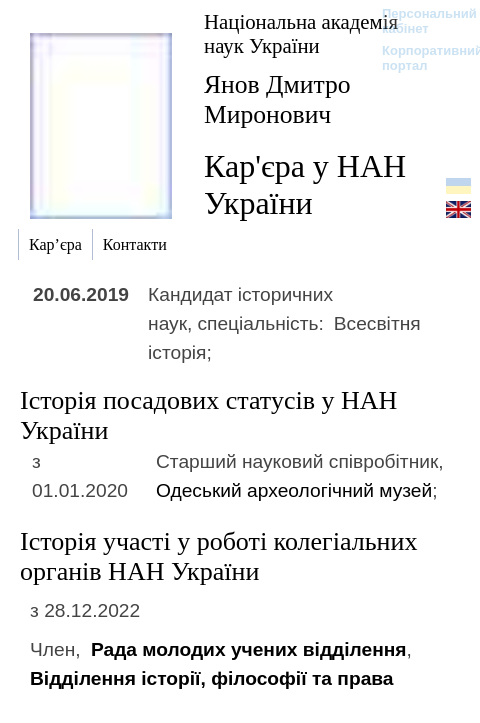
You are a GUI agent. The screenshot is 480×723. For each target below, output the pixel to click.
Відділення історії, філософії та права (212, 678)
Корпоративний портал (419, 58)
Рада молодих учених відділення (249, 649)
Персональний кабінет (419, 21)
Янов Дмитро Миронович (277, 99)
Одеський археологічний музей (294, 490)
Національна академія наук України (301, 33)
